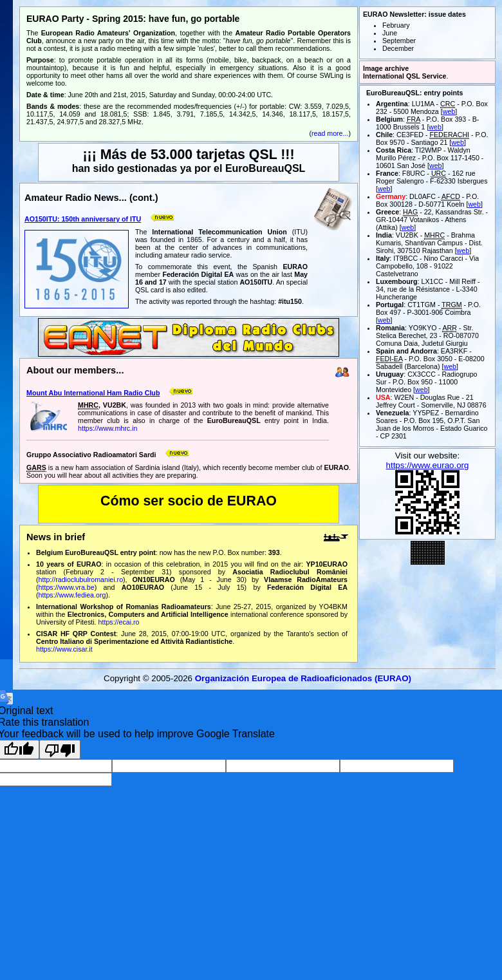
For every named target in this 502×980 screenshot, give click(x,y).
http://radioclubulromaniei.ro (81, 580)
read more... (330, 133)
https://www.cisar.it (64, 649)
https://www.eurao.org (428, 465)
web (449, 111)
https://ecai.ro (119, 622)
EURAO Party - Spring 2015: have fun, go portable (133, 19)
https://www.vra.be (67, 587)
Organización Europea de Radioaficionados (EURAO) (303, 678)
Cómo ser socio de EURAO (189, 501)
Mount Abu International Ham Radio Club (93, 393)
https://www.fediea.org (72, 595)
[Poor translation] (60, 749)
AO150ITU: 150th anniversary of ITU (83, 219)
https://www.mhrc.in (107, 428)
